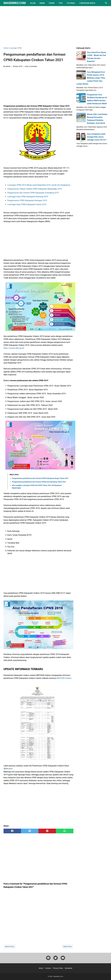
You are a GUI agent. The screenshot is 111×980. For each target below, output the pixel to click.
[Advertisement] (57, 26)
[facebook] (12, 831)
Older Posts (67, 947)
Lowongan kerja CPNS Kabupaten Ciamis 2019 (27, 204)
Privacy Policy (58, 968)
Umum (42, 3)
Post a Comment (31, 66)
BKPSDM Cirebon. (64, 678)
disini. (11, 769)
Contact (48, 968)
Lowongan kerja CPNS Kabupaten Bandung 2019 (28, 197)
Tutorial (71, 3)
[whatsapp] (65, 831)
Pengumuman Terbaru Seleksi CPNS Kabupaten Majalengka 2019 (35, 189)
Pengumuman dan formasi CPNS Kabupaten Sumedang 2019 (33, 193)
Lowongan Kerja (87, 3)
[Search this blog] (106, 3)
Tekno (52, 3)
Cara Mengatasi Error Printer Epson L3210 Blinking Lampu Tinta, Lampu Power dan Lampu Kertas (91, 78)
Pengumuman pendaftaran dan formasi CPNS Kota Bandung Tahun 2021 (39, 482)
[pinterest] (47, 831)
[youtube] (63, 959)
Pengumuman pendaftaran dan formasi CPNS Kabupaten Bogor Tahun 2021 (40, 478)
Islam (33, 3)
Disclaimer (69, 968)
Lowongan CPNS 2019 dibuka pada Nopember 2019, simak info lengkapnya (39, 185)
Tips (61, 3)
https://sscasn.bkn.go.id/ (14, 348)
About (41, 968)
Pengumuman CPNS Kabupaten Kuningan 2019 (27, 200)
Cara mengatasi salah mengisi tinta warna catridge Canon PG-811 (97, 137)
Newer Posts (10, 947)
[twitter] (30, 831)
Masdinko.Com (15, 3)
